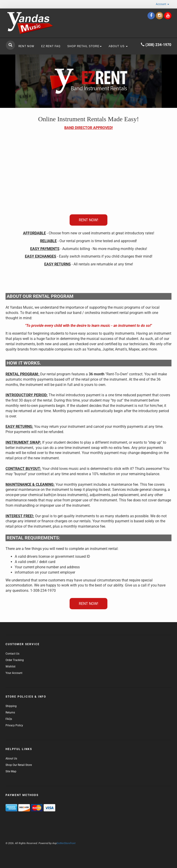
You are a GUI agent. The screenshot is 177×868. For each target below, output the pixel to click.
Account (162, 4)
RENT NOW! (88, 220)
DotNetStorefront (64, 843)
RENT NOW (26, 46)
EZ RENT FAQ (51, 46)
